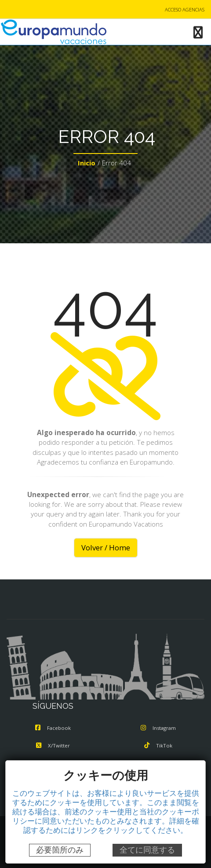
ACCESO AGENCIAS (185, 9)
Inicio (87, 163)
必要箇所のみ (60, 850)
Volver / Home (106, 548)
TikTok (158, 745)
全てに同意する (147, 850)
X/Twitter (53, 745)
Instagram (158, 728)
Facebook (53, 728)
